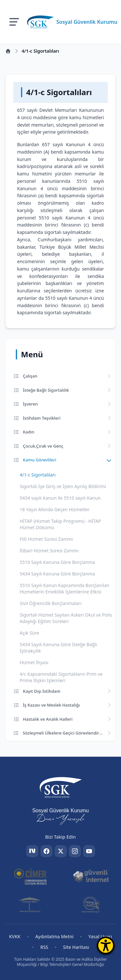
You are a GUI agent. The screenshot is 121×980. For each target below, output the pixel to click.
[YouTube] (89, 851)
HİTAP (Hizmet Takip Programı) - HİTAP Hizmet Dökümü (60, 524)
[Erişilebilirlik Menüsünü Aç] (106, 945)
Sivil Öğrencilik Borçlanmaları (50, 603)
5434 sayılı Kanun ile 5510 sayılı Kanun (60, 498)
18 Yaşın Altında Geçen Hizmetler (55, 509)
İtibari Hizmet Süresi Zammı (49, 551)
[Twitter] (61, 851)
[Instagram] (75, 851)
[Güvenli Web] (30, 904)
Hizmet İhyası (34, 662)
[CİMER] (30, 876)
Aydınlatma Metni (54, 936)
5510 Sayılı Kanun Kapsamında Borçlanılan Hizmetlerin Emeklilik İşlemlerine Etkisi (65, 588)
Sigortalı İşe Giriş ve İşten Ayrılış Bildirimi (63, 486)
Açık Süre (29, 633)
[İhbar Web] (91, 904)
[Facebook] (46, 851)
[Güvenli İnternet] (91, 876)
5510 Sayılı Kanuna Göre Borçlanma (57, 562)
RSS (44, 947)
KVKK (15, 936)
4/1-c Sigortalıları (38, 475)
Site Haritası (76, 947)
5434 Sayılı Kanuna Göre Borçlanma (57, 574)
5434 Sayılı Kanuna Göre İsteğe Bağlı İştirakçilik (58, 648)
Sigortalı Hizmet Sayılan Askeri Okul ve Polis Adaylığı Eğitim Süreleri (66, 618)
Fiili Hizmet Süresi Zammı (46, 539)
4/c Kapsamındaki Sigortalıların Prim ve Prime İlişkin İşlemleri (61, 677)
